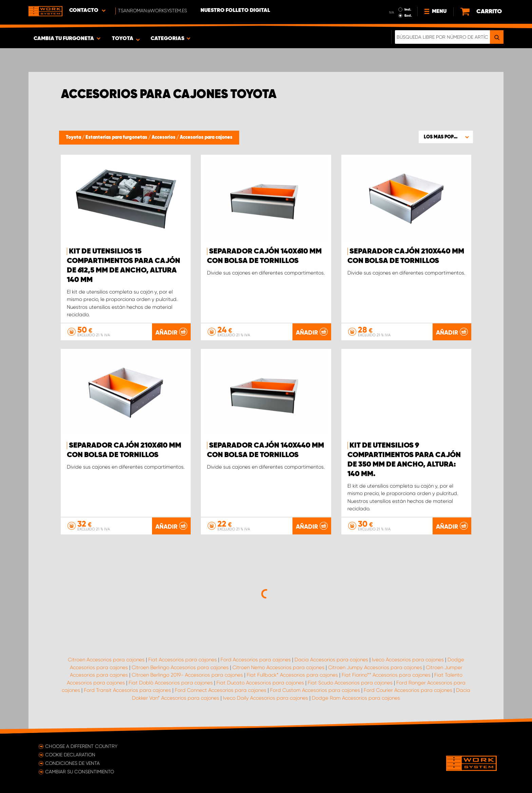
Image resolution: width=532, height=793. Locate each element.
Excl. (408, 16)
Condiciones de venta (72, 763)
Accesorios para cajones (206, 137)
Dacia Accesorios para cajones (331, 660)
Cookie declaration (70, 755)
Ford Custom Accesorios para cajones (315, 690)
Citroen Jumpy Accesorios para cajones (375, 667)
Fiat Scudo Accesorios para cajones (350, 683)
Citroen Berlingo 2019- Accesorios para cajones (187, 675)
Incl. (408, 10)
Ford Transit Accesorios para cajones (127, 690)
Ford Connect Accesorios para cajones (221, 690)
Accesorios (164, 137)
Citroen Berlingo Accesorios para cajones (180, 667)
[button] (446, 137)
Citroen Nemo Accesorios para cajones (278, 667)
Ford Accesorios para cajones (256, 660)
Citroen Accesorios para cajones (106, 660)
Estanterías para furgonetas (117, 137)
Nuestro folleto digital (235, 11)
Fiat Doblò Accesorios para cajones (171, 683)
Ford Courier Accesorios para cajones (408, 690)
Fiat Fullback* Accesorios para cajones (292, 675)
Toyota (74, 137)
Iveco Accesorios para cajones (408, 660)
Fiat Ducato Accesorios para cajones (260, 683)
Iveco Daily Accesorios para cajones (265, 698)
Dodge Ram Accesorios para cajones (356, 698)
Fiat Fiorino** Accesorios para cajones (386, 675)
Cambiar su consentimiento (80, 772)
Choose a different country (81, 746)
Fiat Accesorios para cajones (183, 660)
